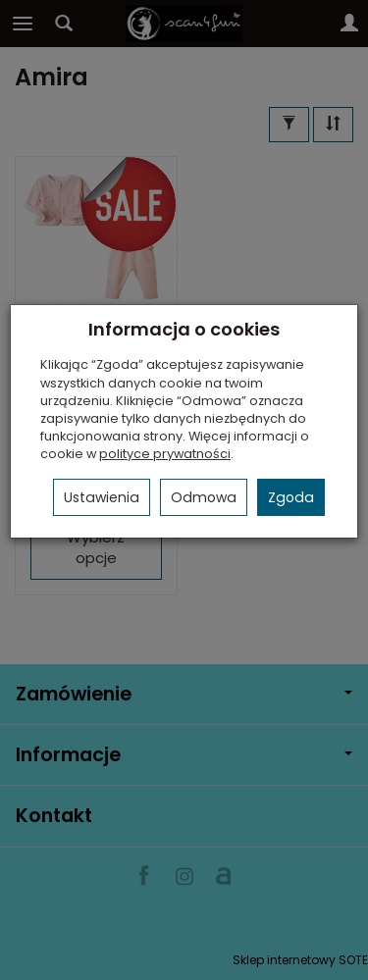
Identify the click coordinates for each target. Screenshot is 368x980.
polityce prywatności (165, 454)
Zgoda (291, 497)
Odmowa (204, 497)
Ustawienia (102, 497)
